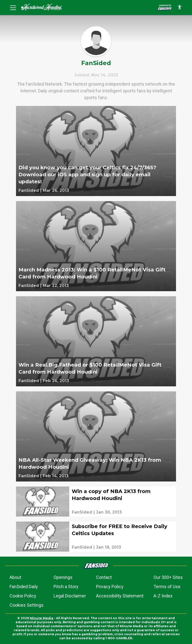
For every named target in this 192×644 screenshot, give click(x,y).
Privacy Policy (110, 587)
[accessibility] (180, 8)
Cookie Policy (23, 596)
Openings (63, 577)
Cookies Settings (26, 605)
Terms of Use (167, 587)
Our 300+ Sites (168, 577)
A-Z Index (163, 596)
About (15, 577)
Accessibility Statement (120, 596)
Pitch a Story (66, 587)
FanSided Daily (24, 587)
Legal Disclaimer (70, 596)
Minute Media (41, 618)
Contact (104, 577)
